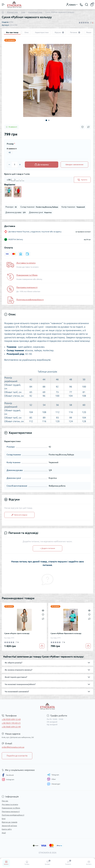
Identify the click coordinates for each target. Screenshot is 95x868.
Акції (4, 833)
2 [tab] (49, 120)
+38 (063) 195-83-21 (11, 723)
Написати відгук (19, 515)
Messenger (54, 784)
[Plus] (20, 165)
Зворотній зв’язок (9, 826)
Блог (4, 819)
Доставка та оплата (26, 263)
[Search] (87, 5)
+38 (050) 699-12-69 (11, 719)
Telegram (53, 775)
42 (10, 152)
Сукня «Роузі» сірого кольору (17, 633)
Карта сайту (7, 829)
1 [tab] (46, 120)
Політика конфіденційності (30, 300)
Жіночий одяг (12, 12)
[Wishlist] (43, 614)
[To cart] (42, 646)
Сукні (23, 12)
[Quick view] (43, 610)
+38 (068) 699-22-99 (11, 727)
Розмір (11, 144)
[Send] (82, 180)
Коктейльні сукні (35, 12)
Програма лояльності (27, 287)
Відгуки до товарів (10, 822)
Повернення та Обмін (27, 275)
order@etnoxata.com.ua (13, 747)
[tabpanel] (47, 80)
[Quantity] (15, 165)
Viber (51, 779)
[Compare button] (88, 127)
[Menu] (3, 5)
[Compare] (43, 619)
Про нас (5, 801)
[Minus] (9, 165)
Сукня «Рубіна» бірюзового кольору (66, 633)
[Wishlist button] (82, 127)
